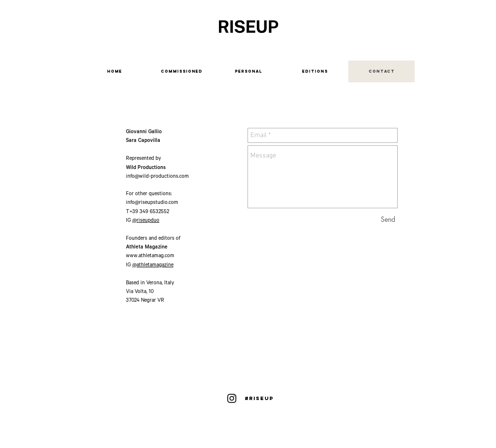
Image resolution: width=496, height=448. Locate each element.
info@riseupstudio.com (152, 203)
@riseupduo (146, 221)
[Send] (388, 219)
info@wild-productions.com (157, 177)
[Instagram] (232, 398)
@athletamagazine (153, 265)
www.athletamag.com (150, 256)
